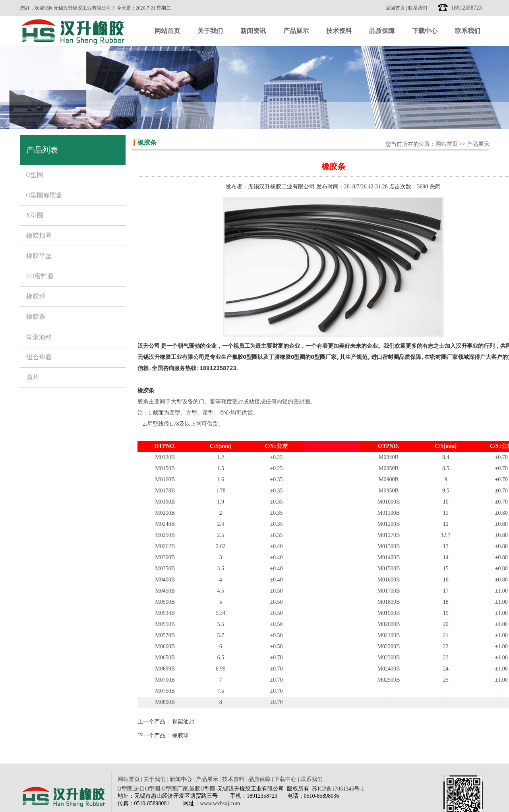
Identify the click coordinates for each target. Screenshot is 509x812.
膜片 (33, 377)
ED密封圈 (40, 276)
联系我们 (418, 8)
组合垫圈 (39, 357)
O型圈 (35, 175)
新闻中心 (181, 779)
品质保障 (382, 31)
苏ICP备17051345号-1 (338, 789)
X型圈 (35, 215)
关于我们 (210, 31)
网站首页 (167, 31)
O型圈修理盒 (45, 195)
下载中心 (425, 31)
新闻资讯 (253, 31)
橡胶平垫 (39, 256)
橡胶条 (36, 317)
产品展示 (296, 31)
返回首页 (395, 8)
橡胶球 (36, 296)
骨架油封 (39, 337)
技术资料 (339, 31)
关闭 (435, 187)
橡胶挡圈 (39, 235)
